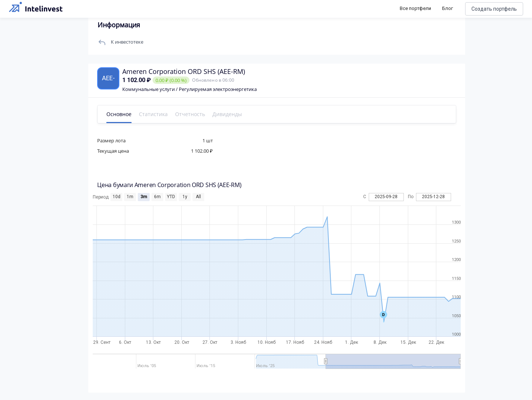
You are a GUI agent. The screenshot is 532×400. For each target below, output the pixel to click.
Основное (119, 114)
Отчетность (190, 114)
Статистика (154, 114)
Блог (448, 8)
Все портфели (415, 8)
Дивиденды (228, 114)
